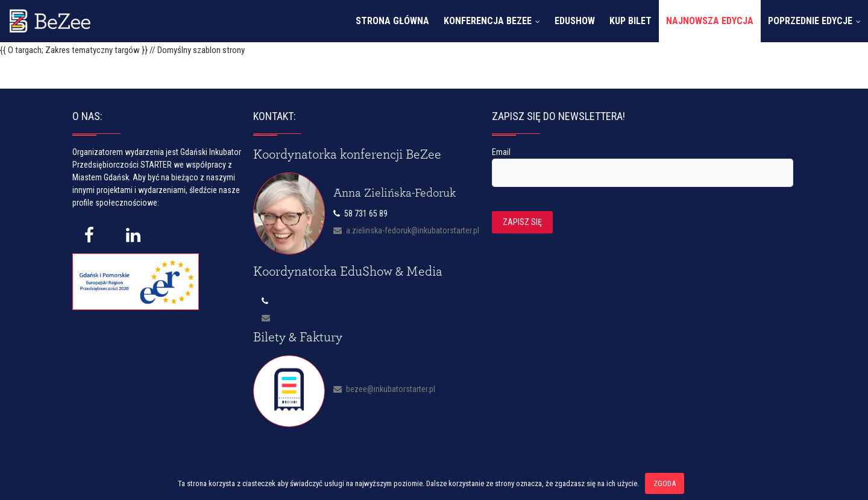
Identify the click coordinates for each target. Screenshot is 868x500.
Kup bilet (631, 21)
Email (501, 152)
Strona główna (392, 21)
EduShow (575, 21)
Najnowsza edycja (710, 21)
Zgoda (665, 483)
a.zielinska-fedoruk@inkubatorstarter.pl (406, 230)
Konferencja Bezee (488, 21)
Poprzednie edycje (810, 21)
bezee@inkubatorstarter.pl (384, 389)
